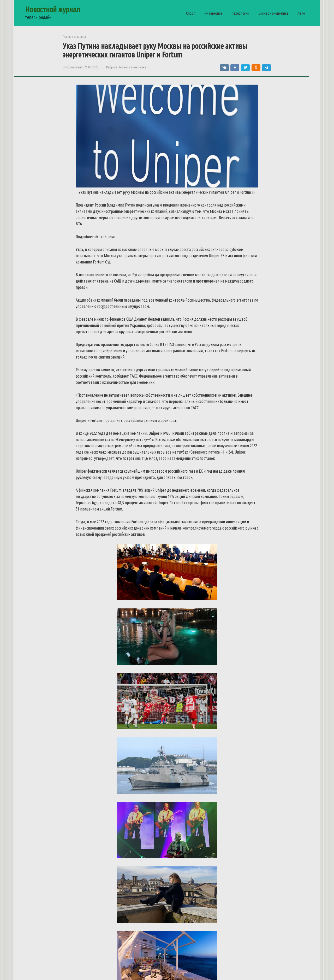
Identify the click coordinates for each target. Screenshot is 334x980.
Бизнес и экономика (273, 13)
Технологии (240, 13)
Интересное (213, 13)
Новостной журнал (53, 9)
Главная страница (74, 37)
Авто (301, 13)
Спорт (191, 13)
